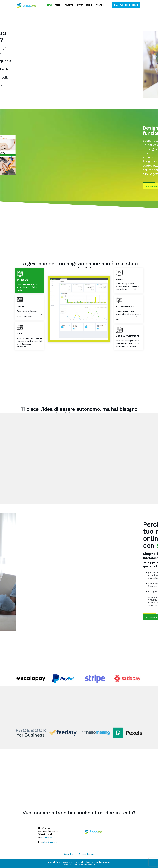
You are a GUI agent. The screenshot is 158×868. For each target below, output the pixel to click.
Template (69, 5)
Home (49, 5)
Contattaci (69, 854)
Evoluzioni (100, 5)
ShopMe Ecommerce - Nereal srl (83, 865)
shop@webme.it (50, 842)
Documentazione (86, 854)
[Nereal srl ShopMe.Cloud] (27, 6)
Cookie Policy (84, 862)
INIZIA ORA (25, 102)
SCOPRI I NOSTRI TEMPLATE (128, 186)
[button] (107, 5)
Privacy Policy (74, 862)
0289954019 (47, 838)
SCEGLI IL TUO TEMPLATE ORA (134, 617)
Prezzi (58, 5)
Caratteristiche (84, 5)
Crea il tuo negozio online (126, 5)
